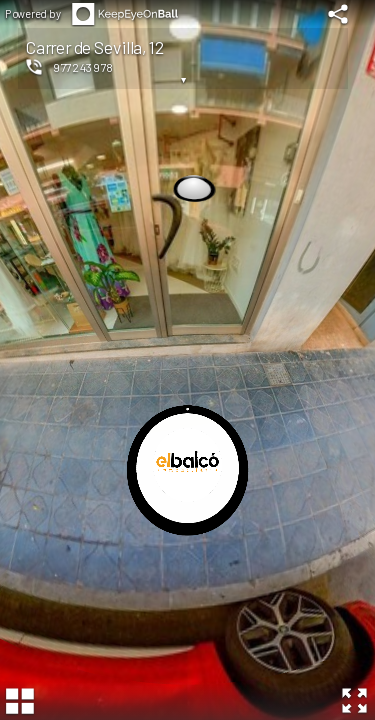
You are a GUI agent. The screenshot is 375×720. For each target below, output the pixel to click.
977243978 (83, 67)
